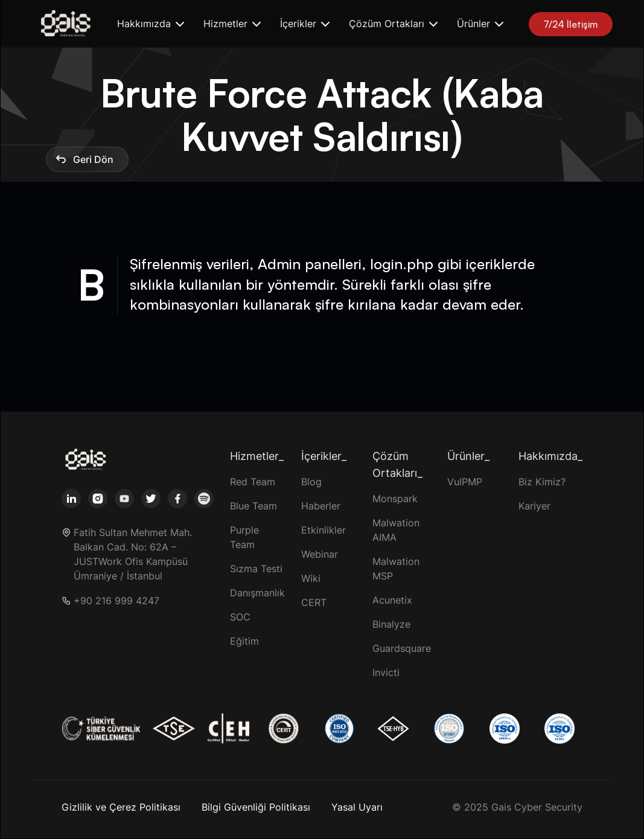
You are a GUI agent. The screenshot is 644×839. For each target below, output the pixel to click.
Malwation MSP (396, 569)
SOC (240, 617)
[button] (151, 24)
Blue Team (253, 506)
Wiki (311, 578)
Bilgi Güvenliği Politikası (256, 807)
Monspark (395, 499)
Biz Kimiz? (542, 482)
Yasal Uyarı (357, 807)
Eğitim (244, 641)
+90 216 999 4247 (116, 601)
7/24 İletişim (571, 24)
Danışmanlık (257, 593)
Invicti (386, 672)
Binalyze (391, 624)
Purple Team (244, 537)
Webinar (320, 554)
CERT (314, 602)
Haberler (321, 506)
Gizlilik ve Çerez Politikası (121, 807)
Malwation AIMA (396, 530)
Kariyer (534, 506)
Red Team (253, 482)
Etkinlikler (324, 530)
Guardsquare (402, 648)
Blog (311, 482)
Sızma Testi (256, 569)
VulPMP (465, 482)
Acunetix (392, 600)
